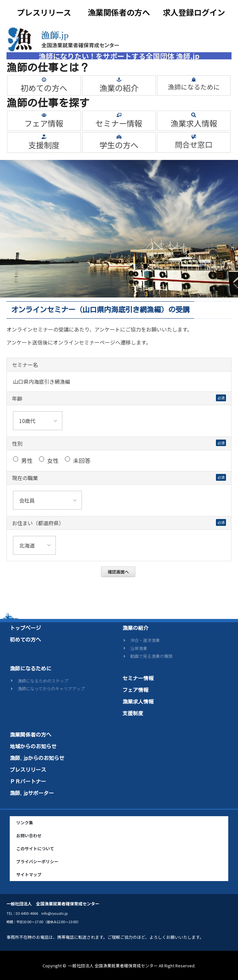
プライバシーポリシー (37, 861)
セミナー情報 (119, 123)
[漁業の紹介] (119, 80)
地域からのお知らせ (33, 746)
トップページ (25, 628)
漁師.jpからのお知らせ (37, 758)
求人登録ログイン (194, 12)
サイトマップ (29, 874)
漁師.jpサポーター (32, 793)
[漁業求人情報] (194, 115)
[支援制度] (44, 137)
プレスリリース (44, 12)
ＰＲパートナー (28, 781)
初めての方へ (44, 88)
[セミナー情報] (119, 115)
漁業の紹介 (119, 88)
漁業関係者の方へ (119, 12)
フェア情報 (44, 123)
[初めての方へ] (44, 80)
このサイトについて (35, 848)
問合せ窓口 (194, 145)
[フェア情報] (44, 115)
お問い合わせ (29, 835)
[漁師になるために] (194, 80)
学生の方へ (119, 145)
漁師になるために (194, 87)
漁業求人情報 (194, 123)
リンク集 (25, 823)
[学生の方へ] (119, 137)
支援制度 (44, 145)
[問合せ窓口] (194, 137)
